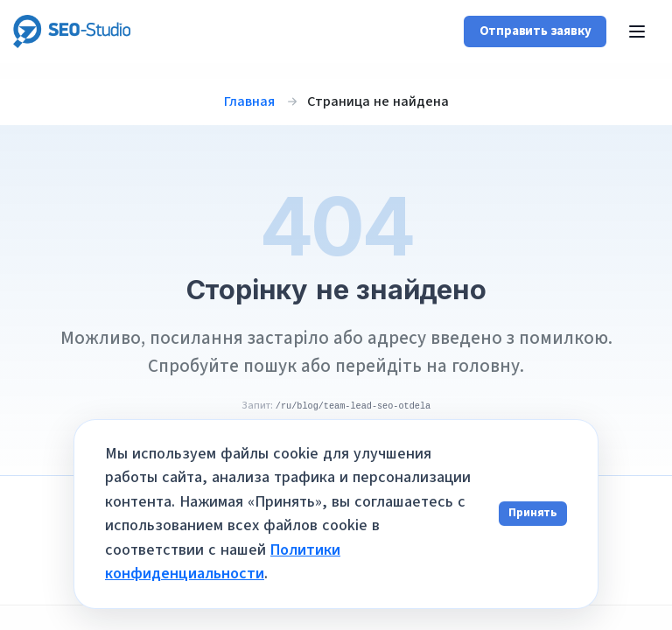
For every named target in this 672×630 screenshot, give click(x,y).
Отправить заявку (535, 31)
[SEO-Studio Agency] (73, 31)
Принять (533, 513)
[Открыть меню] (637, 31)
